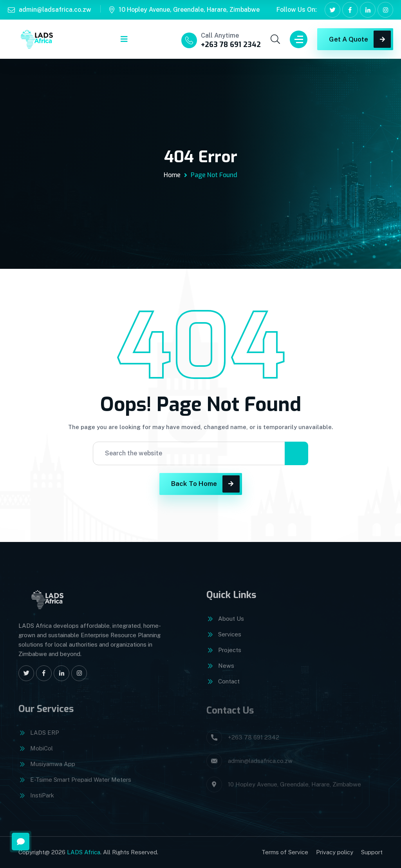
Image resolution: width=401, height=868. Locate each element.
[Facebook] (350, 10)
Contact (229, 687)
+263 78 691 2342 (231, 45)
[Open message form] (21, 842)
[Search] (296, 453)
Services (230, 640)
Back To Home (205, 484)
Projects (230, 655)
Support (372, 852)
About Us (231, 624)
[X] (332, 10)
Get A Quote (360, 39)
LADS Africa (84, 852)
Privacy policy (335, 852)
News (226, 671)
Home (172, 175)
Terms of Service (285, 852)
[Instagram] (385, 10)
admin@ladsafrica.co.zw (55, 10)
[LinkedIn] (368, 10)
